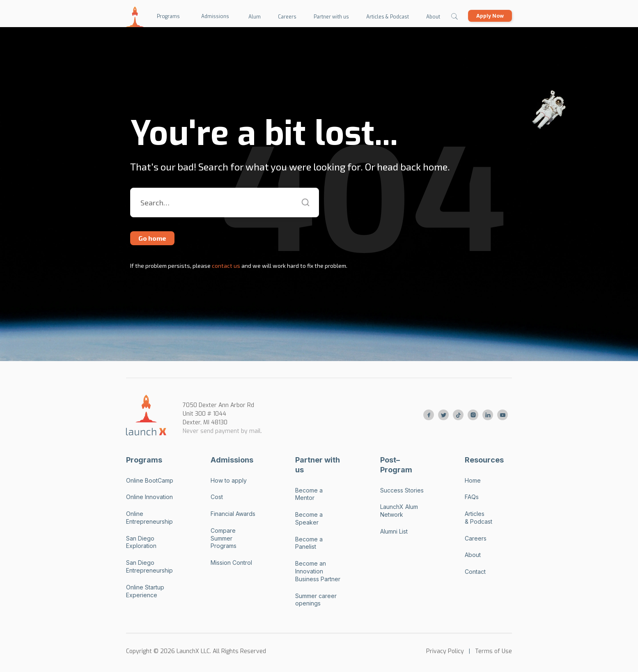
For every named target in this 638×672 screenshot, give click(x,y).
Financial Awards (233, 514)
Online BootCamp (150, 480)
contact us (225, 266)
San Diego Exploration (141, 542)
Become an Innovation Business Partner (318, 571)
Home (473, 480)
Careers (476, 538)
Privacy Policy (445, 651)
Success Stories (402, 490)
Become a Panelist (309, 543)
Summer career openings (316, 600)
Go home (152, 238)
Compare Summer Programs (224, 538)
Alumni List (394, 531)
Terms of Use (493, 651)
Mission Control (231, 563)
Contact (475, 572)
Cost (217, 497)
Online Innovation (149, 497)
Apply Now (490, 16)
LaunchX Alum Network (399, 511)
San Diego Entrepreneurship (149, 566)
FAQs (472, 497)
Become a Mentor (309, 494)
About (473, 555)
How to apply (229, 480)
